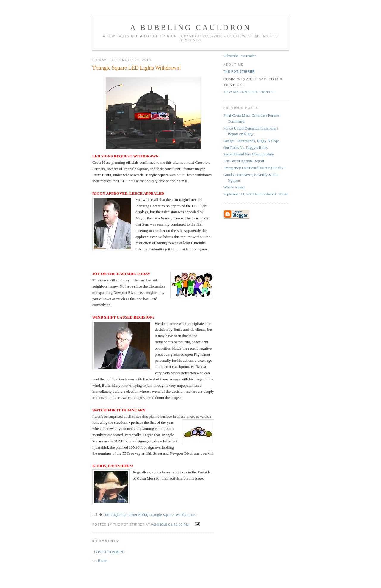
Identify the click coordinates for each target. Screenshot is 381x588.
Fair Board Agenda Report (244, 161)
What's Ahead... (235, 187)
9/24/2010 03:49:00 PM (170, 525)
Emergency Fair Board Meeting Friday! (254, 168)
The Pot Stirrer (239, 72)
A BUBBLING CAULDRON (190, 28)
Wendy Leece (186, 515)
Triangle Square (161, 515)
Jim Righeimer (116, 515)
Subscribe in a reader (239, 56)
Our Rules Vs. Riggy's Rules (245, 148)
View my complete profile (249, 92)
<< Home (100, 560)
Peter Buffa (138, 515)
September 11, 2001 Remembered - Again (256, 194)
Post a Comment (110, 552)
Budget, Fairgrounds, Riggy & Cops (251, 141)
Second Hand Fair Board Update (249, 154)
